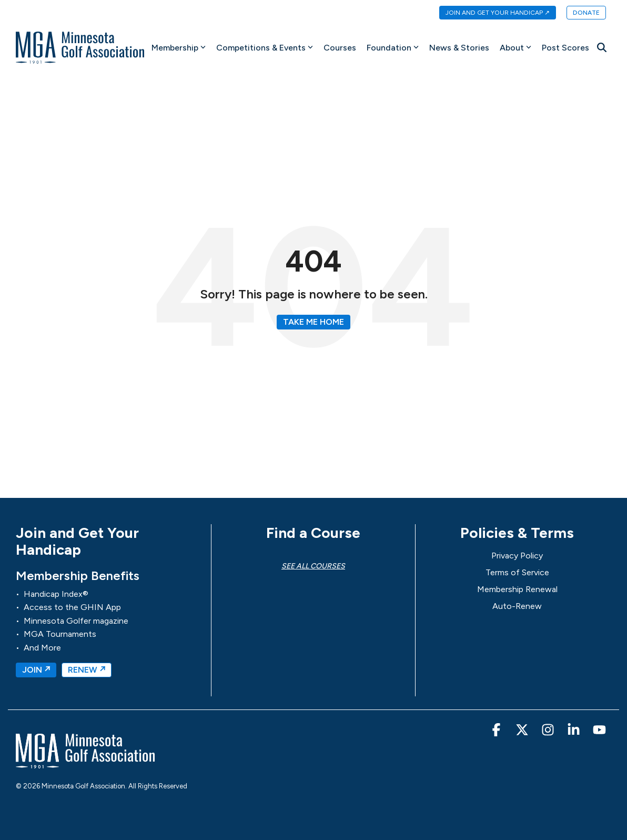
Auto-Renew (517, 606)
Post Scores (565, 48)
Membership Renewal (517, 589)
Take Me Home (313, 322)
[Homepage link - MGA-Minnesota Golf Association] (85, 763)
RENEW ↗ (87, 670)
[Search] (602, 48)
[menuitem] (492, 13)
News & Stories (459, 48)
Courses (340, 48)
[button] (497, 732)
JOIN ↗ (36, 670)
